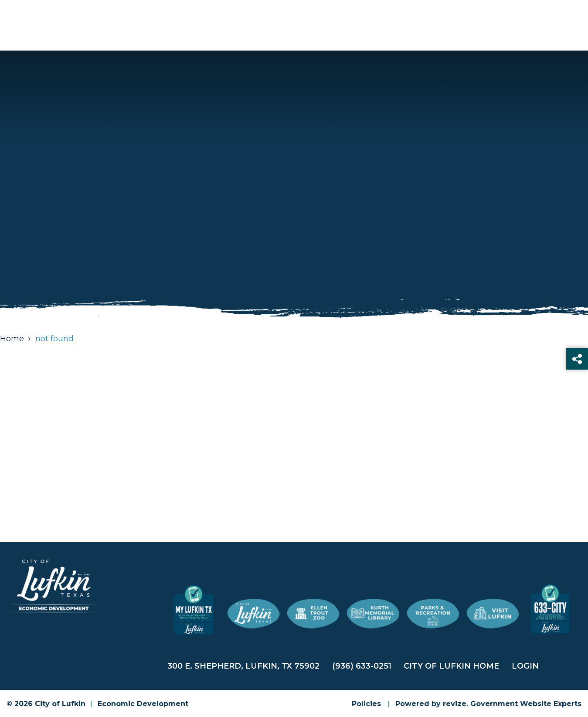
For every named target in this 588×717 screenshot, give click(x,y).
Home (12, 339)
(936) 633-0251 (362, 666)
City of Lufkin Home (451, 666)
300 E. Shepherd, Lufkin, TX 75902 (243, 666)
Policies (366, 704)
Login (525, 666)
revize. (455, 704)
